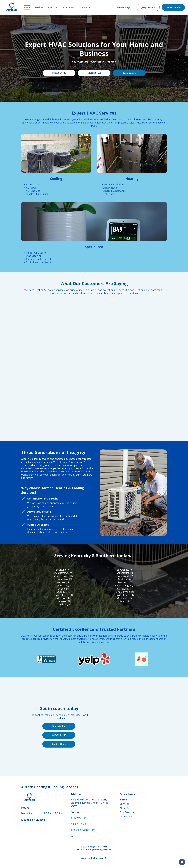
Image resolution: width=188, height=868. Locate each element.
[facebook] (72, 837)
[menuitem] (27, 7)
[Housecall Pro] (100, 858)
